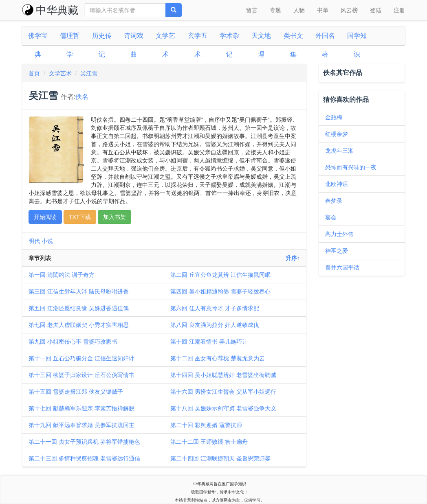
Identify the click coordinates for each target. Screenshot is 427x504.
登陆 (376, 10)
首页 (34, 73)
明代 (34, 241)
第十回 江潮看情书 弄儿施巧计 (209, 342)
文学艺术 (60, 73)
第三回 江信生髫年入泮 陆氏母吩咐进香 (79, 291)
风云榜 (349, 10)
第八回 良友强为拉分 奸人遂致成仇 (215, 325)
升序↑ (293, 258)
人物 (299, 10)
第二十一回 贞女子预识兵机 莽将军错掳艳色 (84, 442)
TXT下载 (80, 217)
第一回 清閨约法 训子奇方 (62, 275)
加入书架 (114, 217)
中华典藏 (50, 10)
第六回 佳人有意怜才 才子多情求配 (215, 308)
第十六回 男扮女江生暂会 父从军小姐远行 (223, 392)
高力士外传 (339, 234)
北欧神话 (337, 184)
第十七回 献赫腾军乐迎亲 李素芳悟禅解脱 (81, 408)
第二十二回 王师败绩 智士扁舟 (209, 442)
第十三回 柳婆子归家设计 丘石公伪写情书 (81, 375)
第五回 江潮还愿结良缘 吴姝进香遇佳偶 (79, 308)
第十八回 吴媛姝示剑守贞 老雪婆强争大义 (223, 408)
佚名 (82, 97)
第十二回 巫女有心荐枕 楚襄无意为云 (218, 358)
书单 (323, 10)
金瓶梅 (334, 117)
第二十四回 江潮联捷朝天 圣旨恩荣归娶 (220, 458)
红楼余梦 (337, 134)
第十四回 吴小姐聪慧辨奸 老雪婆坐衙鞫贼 (223, 375)
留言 (252, 10)
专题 (275, 10)
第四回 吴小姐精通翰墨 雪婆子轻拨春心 (220, 291)
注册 (399, 10)
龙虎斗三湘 (339, 151)
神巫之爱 (337, 251)
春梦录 (334, 201)
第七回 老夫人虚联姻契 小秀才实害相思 (79, 325)
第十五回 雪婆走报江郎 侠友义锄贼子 (76, 392)
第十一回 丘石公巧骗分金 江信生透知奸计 (81, 358)
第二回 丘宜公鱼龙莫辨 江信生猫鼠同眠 (220, 275)
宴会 (331, 217)
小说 (47, 241)
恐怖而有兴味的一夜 (351, 167)
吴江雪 (89, 73)
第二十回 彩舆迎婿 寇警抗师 (206, 425)
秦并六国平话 (342, 267)
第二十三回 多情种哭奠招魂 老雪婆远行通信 (84, 458)
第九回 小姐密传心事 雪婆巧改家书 (73, 342)
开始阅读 (45, 217)
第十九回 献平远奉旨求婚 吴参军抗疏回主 (81, 425)
